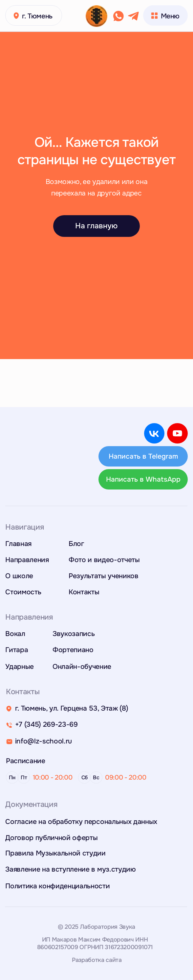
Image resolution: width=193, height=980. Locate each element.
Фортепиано (73, 650)
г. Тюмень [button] (37, 16)
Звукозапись (74, 634)
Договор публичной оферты (51, 838)
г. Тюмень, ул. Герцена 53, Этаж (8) (72, 708)
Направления (27, 560)
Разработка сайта (97, 960)
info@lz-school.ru (43, 741)
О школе (19, 576)
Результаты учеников (104, 576)
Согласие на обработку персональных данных (81, 821)
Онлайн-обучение (82, 666)
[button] (16, 16)
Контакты (84, 592)
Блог (76, 544)
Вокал (15, 634)
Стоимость (23, 592)
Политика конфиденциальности (57, 886)
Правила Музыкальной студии (55, 853)
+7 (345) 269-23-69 (46, 724)
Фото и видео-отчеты (104, 560)
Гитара (17, 650)
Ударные (20, 666)
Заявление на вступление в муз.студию (70, 869)
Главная (18, 544)
